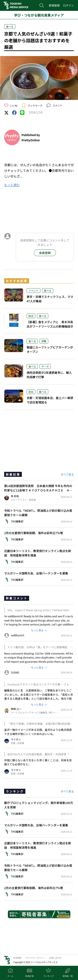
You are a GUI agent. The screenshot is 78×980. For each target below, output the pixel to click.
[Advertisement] (39, 209)
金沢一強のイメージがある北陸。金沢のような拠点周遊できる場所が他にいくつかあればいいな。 (38, 732)
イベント (33, 290)
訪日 (31, 392)
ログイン (68, 5)
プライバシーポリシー (35, 958)
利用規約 (17, 958)
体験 (44, 341)
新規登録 (54, 5)
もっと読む (12, 185)
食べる (10, 26)
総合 (31, 316)
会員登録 (45, 253)
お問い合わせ (55, 958)
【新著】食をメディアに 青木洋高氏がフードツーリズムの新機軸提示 (50, 324)
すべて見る (67, 474)
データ (45, 366)
